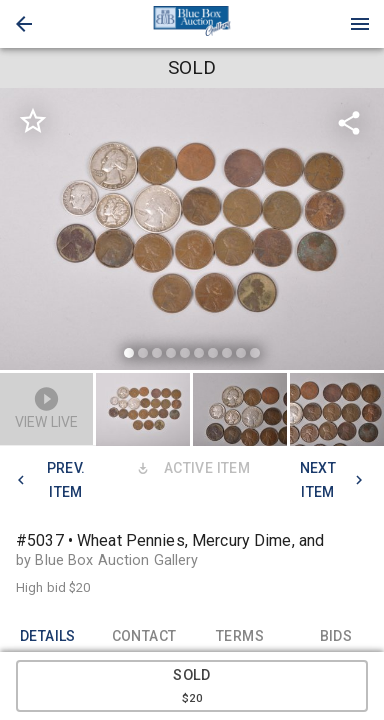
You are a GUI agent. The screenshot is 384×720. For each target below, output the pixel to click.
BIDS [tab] (336, 637)
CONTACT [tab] (144, 637)
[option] (192, 232)
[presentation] (192, 24)
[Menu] (360, 24)
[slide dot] (129, 353)
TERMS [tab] (240, 637)
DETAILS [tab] (48, 637)
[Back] (24, 24)
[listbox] (192, 232)
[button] (24, 24)
